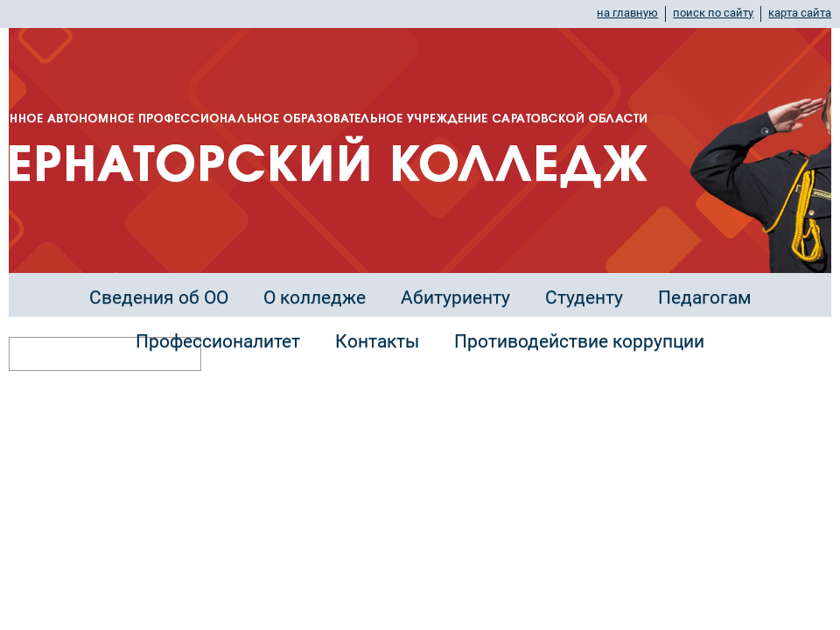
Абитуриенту (455, 297)
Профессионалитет (218, 341)
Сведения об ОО (159, 297)
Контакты (377, 341)
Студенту (584, 297)
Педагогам (705, 297)
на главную (627, 13)
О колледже (315, 297)
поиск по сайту (713, 13)
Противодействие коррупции (579, 341)
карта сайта (800, 13)
